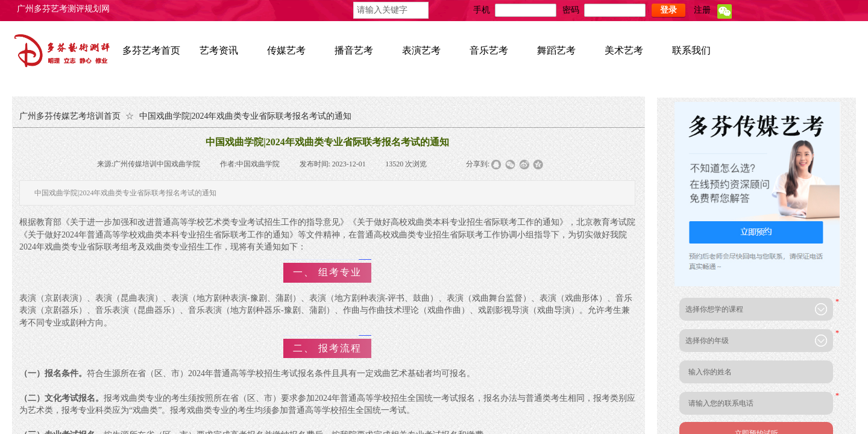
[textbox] (391, 10)
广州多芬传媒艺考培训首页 (70, 116)
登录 (668, 10)
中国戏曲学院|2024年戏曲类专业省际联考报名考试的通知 (246, 116)
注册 (702, 10)
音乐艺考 (489, 50)
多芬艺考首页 (151, 50)
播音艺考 (354, 50)
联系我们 (691, 50)
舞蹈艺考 (556, 50)
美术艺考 (624, 50)
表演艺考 (421, 50)
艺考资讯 (219, 50)
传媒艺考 (286, 50)
